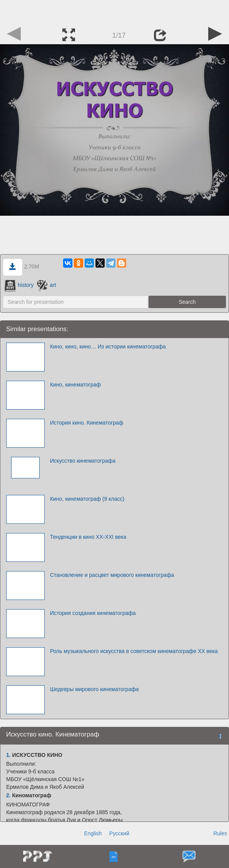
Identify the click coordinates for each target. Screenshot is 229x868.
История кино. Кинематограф (87, 423)
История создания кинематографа (93, 613)
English (93, 833)
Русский (119, 833)
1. (8, 755)
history (19, 285)
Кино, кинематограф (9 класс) (87, 499)
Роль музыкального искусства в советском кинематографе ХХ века (134, 651)
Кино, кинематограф (75, 385)
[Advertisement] (115, 12)
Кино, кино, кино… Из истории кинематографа (108, 347)
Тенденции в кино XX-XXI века (88, 537)
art (47, 285)
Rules (220, 833)
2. (8, 795)
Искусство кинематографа (83, 461)
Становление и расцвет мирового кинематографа (112, 575)
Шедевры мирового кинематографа (94, 689)
